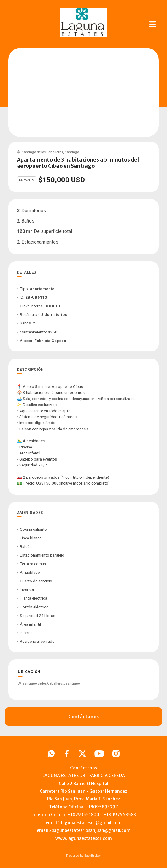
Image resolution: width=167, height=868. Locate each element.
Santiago (72, 152)
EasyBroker (93, 856)
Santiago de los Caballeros (42, 152)
